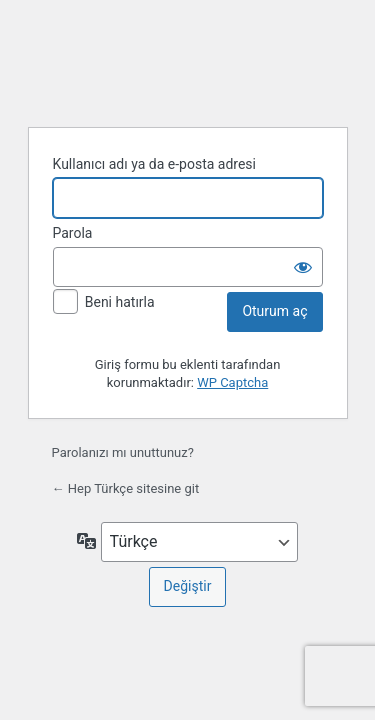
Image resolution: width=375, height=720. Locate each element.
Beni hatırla (120, 302)
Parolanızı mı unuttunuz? (123, 452)
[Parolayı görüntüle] (303, 267)
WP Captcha (232, 382)
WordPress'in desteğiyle (188, 61)
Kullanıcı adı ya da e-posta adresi (155, 164)
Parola (73, 233)
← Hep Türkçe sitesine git (126, 488)
